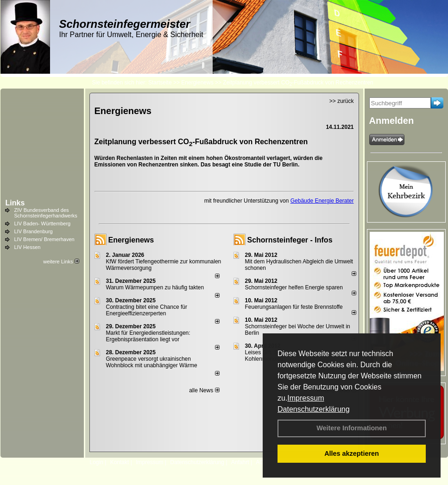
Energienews (131, 240)
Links (15, 203)
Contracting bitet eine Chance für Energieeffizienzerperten (147, 310)
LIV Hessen (28, 247)
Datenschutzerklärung (314, 409)
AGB (262, 462)
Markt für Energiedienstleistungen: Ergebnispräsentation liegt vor (148, 336)
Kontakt (120, 462)
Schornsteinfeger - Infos (290, 240)
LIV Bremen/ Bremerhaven (44, 239)
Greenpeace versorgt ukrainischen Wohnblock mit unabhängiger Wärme (152, 362)
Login (97, 462)
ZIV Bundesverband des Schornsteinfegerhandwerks (46, 213)
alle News (204, 390)
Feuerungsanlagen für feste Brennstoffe (294, 307)
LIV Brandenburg (34, 231)
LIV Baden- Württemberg (43, 223)
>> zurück (342, 101)
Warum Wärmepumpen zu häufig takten (155, 287)
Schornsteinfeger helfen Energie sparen (294, 287)
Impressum (306, 398)
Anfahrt (240, 462)
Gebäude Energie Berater (322, 201)
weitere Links (61, 262)
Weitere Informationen (352, 428)
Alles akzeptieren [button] (352, 453)
